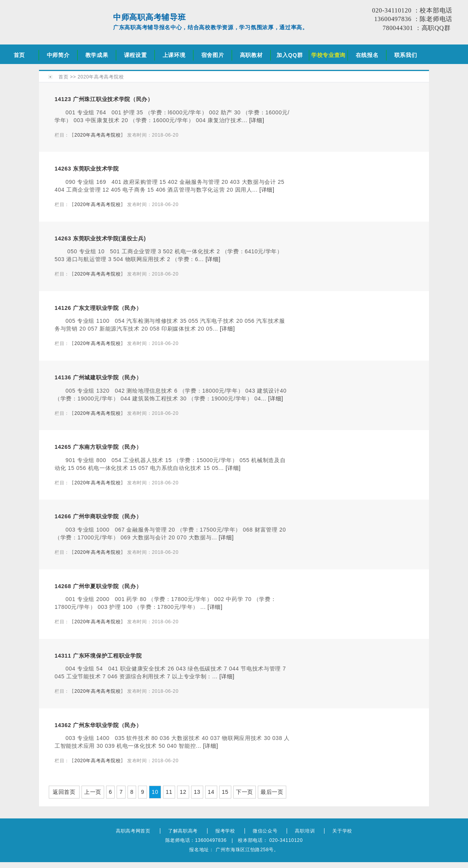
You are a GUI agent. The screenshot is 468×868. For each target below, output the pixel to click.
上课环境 (174, 55)
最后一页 (272, 792)
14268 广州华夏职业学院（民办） (98, 586)
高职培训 (305, 831)
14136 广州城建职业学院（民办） (98, 377)
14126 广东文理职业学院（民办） (98, 308)
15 (225, 792)
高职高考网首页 (133, 831)
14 (211, 792)
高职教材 (251, 55)
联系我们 (406, 55)
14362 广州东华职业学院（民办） (98, 725)
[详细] (257, 120)
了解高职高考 (183, 831)
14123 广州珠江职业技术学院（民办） (104, 99)
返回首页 (64, 792)
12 (183, 792)
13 (197, 792)
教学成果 (97, 55)
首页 (19, 55)
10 (155, 792)
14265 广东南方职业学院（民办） (98, 447)
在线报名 (367, 55)
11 (169, 792)
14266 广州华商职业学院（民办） (98, 516)
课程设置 (136, 55)
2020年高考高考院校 (101, 77)
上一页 (93, 792)
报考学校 (225, 831)
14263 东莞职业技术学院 (87, 169)
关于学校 (342, 831)
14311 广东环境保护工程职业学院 (98, 656)
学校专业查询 (328, 55)
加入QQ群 (290, 55)
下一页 (245, 792)
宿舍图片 (213, 55)
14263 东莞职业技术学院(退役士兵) (100, 238)
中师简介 (58, 55)
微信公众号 (265, 831)
